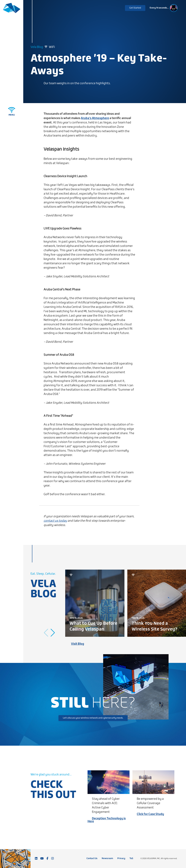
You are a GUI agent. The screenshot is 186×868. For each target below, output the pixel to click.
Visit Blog (78, 644)
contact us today (55, 521)
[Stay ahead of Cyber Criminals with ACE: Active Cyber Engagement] (109, 782)
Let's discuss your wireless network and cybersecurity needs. (93, 718)
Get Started (135, 8)
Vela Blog (37, 47)
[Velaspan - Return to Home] (12, 9)
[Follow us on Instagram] (52, 859)
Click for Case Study (150, 814)
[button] (53, 633)
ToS (131, 858)
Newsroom (107, 858)
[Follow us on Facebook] (47, 859)
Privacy (121, 858)
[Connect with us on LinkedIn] (36, 859)
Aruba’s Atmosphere (95, 118)
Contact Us (92, 858)
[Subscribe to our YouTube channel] (42, 859)
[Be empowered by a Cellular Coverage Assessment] (153, 782)
